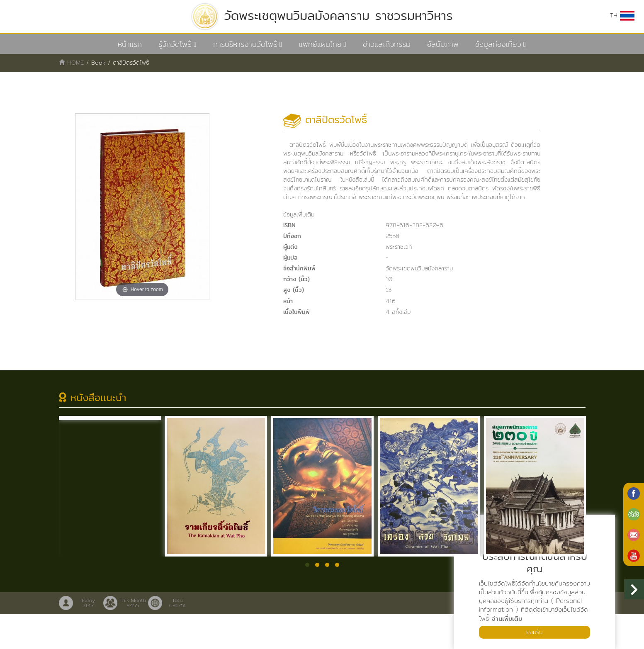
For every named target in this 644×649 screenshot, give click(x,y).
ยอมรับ (535, 631)
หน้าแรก (130, 44)
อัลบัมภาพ (443, 44)
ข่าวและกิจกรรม (387, 44)
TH (622, 16)
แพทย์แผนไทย (320, 44)
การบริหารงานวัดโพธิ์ (245, 44)
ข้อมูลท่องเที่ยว (498, 44)
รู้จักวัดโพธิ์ (175, 44)
